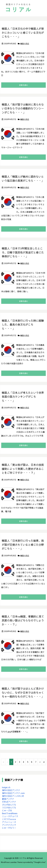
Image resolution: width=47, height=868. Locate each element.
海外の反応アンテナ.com (13, 793)
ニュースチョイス (10, 816)
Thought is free (40, 862)
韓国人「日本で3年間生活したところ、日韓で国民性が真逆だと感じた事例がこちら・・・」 (23, 252)
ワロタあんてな (9, 807)
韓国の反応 (25, 44)
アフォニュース (9, 822)
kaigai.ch (6, 787)
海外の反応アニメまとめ (13, 796)
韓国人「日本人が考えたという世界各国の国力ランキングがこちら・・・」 (23, 397)
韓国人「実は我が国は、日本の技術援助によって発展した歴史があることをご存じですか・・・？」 (23, 469)
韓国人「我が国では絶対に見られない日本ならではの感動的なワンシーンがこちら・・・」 (23, 108)
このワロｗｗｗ (9, 819)
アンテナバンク (9, 825)
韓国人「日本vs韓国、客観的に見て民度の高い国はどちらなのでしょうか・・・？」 (23, 620)
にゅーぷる (7, 810)
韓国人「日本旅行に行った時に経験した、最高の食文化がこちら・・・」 (23, 325)
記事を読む (24, 85)
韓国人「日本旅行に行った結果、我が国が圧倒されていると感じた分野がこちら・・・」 (23, 545)
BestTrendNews (10, 813)
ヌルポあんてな (9, 805)
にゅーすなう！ (9, 828)
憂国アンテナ (8, 799)
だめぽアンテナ (9, 802)
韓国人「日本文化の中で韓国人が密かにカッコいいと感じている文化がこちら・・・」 (23, 33)
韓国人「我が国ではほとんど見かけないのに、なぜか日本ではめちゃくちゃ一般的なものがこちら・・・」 (23, 693)
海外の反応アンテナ (11, 790)
